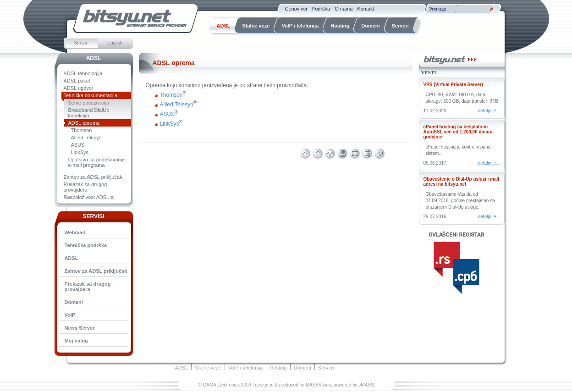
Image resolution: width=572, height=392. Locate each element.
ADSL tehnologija (83, 73)
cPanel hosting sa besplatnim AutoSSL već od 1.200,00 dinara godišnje (458, 132)
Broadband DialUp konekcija (89, 113)
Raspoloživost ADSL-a (89, 197)
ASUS (78, 145)
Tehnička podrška (86, 245)
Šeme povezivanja (89, 103)
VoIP (70, 315)
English (115, 43)
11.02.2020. (436, 111)
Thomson (82, 130)
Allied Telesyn (86, 138)
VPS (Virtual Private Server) (453, 85)
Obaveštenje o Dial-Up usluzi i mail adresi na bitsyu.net (462, 182)
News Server (80, 328)
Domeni (74, 302)
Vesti (429, 72)
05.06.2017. (436, 163)
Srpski (81, 43)
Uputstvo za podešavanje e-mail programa (97, 162)
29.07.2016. (436, 217)
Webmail (75, 232)
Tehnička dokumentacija (91, 95)
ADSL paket (77, 81)
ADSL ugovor (79, 88)
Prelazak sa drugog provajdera (85, 187)
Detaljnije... (489, 111)
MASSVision (318, 385)
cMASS (366, 385)
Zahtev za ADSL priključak (93, 177)
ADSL (94, 58)
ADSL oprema (84, 123)
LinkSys (80, 152)
